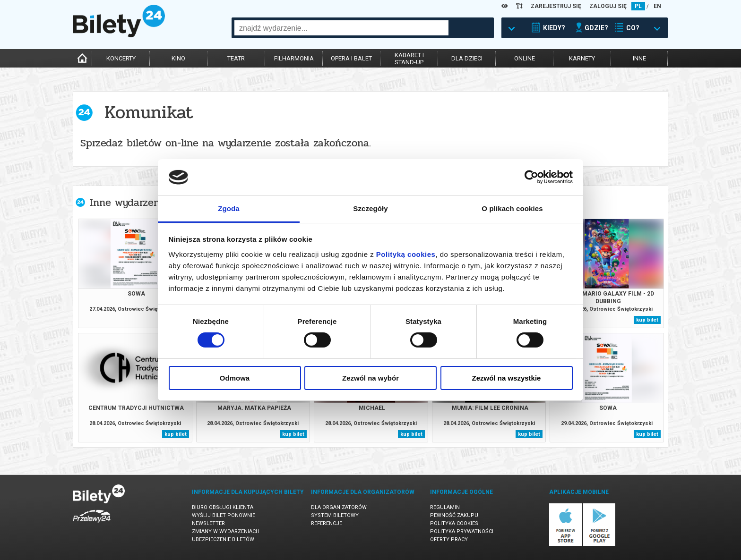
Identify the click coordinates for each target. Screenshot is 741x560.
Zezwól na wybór (370, 378)
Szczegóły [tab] (370, 208)
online (525, 58)
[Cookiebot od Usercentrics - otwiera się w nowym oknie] (531, 177)
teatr (236, 58)
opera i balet (351, 58)
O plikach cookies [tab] (512, 208)
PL (638, 6)
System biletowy (335, 515)
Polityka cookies (454, 523)
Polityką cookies (406, 254)
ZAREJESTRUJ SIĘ (556, 6)
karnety (582, 58)
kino (178, 58)
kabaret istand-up (409, 59)
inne (639, 58)
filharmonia (294, 58)
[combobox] (341, 28)
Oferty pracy (449, 539)
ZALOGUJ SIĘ (608, 6)
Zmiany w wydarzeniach (226, 531)
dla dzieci (467, 58)
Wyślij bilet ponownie (224, 515)
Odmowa (235, 378)
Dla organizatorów (339, 507)
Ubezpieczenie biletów (223, 539)
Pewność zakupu (454, 515)
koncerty (121, 58)
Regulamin (445, 507)
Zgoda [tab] (229, 208)
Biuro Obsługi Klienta (223, 507)
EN (657, 6)
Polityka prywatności (462, 531)
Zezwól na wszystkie (507, 378)
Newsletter (208, 523)
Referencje (327, 523)
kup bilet (647, 320)
